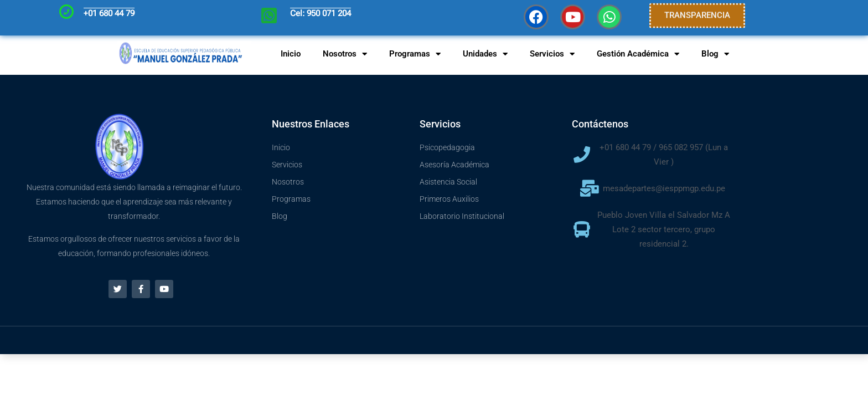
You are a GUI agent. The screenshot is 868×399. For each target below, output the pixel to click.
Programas (415, 54)
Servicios (552, 54)
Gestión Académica (638, 54)
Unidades (485, 54)
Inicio (291, 54)
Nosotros (345, 54)
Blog (715, 54)
